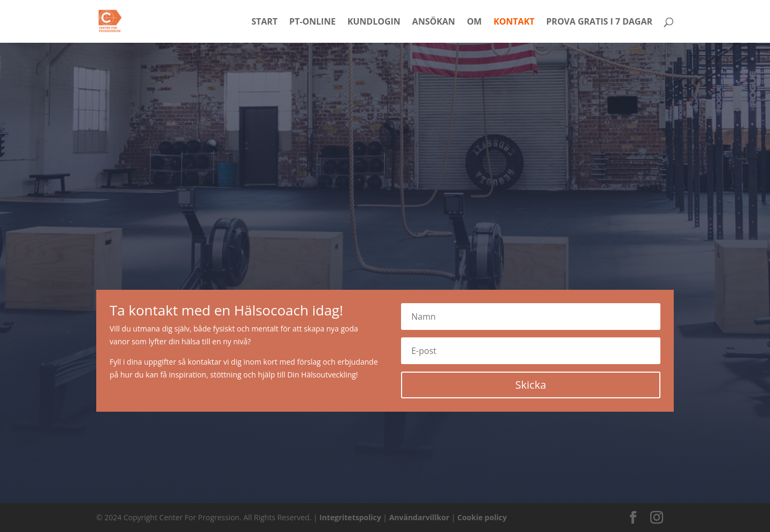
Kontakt (514, 22)
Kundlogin (374, 22)
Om (474, 22)
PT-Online (313, 22)
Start (264, 22)
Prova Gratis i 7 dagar (599, 22)
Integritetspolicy (350, 517)
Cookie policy (482, 517)
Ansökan (434, 22)
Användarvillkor (419, 517)
